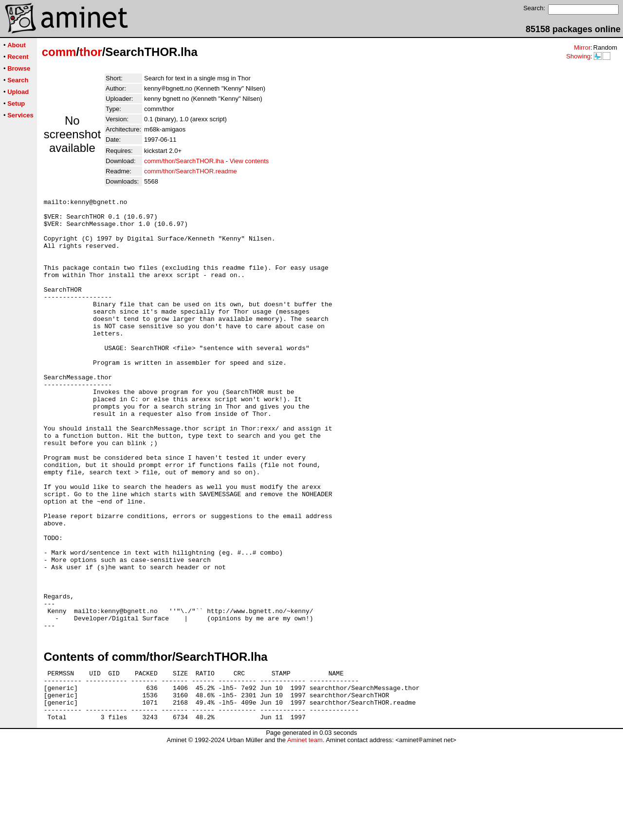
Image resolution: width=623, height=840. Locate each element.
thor (91, 52)
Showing (578, 56)
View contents (249, 161)
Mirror (582, 47)
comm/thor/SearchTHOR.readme (191, 171)
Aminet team (305, 836)
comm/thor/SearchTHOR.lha (184, 161)
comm (59, 52)
